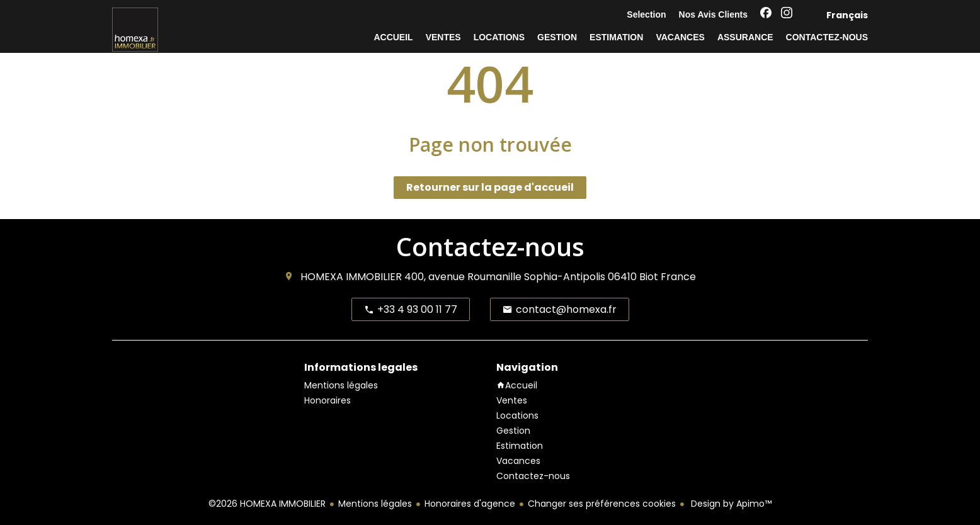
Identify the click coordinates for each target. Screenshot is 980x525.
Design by (730, 504)
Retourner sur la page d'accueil (490, 187)
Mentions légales (375, 504)
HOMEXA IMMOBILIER (351, 277)
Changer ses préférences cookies (602, 504)
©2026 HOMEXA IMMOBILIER (267, 504)
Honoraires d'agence (470, 504)
